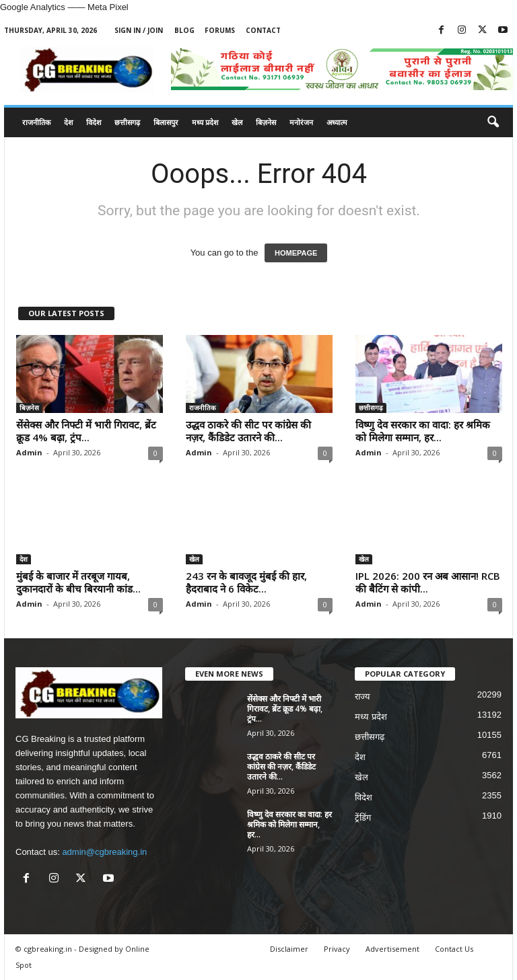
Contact (263, 30)
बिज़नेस (266, 122)
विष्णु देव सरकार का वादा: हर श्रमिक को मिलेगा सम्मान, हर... (423, 431)
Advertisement (392, 949)
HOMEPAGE (296, 253)
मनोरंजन (301, 122)
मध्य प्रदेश (205, 122)
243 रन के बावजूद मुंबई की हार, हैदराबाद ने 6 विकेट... (246, 582)
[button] (493, 122)
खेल (237, 122)
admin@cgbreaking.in (104, 852)
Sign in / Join (139, 30)
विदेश (94, 122)
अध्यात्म (337, 122)
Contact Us (454, 949)
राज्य (363, 696)
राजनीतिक (36, 122)
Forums (220, 30)
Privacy (337, 949)
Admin (29, 452)
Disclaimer (289, 949)
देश (68, 122)
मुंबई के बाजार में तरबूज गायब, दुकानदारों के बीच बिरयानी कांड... (78, 582)
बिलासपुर (166, 122)
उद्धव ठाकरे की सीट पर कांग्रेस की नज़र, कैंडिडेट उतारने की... (248, 431)
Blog (184, 30)
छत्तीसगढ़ (127, 122)
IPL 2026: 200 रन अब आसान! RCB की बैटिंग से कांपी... (428, 582)
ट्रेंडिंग (363, 818)
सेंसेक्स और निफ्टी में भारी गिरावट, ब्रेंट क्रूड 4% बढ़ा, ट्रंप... (86, 431)
